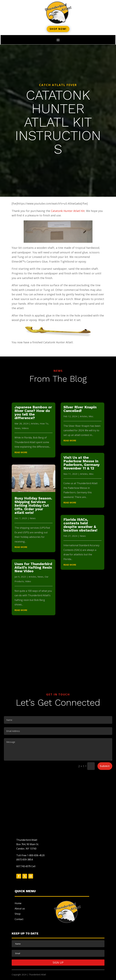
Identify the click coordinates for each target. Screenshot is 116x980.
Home (18, 903)
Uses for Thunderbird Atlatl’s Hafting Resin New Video (33, 567)
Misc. (91, 416)
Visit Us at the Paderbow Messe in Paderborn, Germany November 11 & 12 (81, 463)
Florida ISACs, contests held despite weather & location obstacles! (80, 525)
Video (28, 581)
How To (44, 423)
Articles (35, 423)
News (18, 428)
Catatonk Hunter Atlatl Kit (68, 211)
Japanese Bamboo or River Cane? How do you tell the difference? (33, 413)
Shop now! (58, 29)
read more (21, 452)
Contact (19, 919)
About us (20, 909)
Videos (25, 428)
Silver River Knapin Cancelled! (80, 409)
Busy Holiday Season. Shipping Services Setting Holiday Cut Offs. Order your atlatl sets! (33, 505)
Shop (18, 914)
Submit (105, 766)
